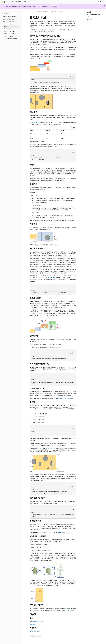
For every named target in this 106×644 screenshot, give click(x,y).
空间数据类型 (33, 624)
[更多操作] (75, 12)
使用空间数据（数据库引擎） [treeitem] (9, 19)
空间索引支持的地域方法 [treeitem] (9, 36)
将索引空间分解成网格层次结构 (93, 14)
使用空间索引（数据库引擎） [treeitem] (10, 24)
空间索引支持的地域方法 (63, 533)
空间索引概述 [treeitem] (7, 26)
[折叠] (20, 11)
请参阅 (88, 21)
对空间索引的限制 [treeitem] (8, 29)
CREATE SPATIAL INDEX (35, 122)
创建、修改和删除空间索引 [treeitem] (9, 31)
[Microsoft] (3, 2)
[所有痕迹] (31, 12)
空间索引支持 (90, 20)
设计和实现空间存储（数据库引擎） (41, 12)
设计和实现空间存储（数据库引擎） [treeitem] (10, 17)
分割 (88, 16)
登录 (103, 2)
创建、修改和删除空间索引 (36, 621)
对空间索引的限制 (70, 611)
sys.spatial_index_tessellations (49, 158)
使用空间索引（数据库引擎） (57, 12)
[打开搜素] (101, 2)
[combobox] (11, 14)
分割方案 (89, 18)
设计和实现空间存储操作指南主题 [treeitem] (10, 39)
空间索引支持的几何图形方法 (66, 398)
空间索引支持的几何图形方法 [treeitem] (10, 34)
